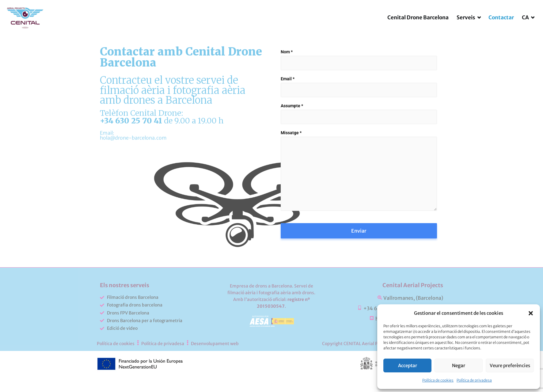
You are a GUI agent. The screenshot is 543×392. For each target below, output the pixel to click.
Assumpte (292, 126)
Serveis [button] (466, 28)
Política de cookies (438, 380)
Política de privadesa (474, 380)
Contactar (501, 28)
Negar (459, 365)
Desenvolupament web (215, 363)
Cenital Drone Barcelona (418, 28)
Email (288, 99)
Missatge (291, 153)
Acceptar (408, 365)
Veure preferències (510, 365)
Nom (287, 72)
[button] (531, 313)
